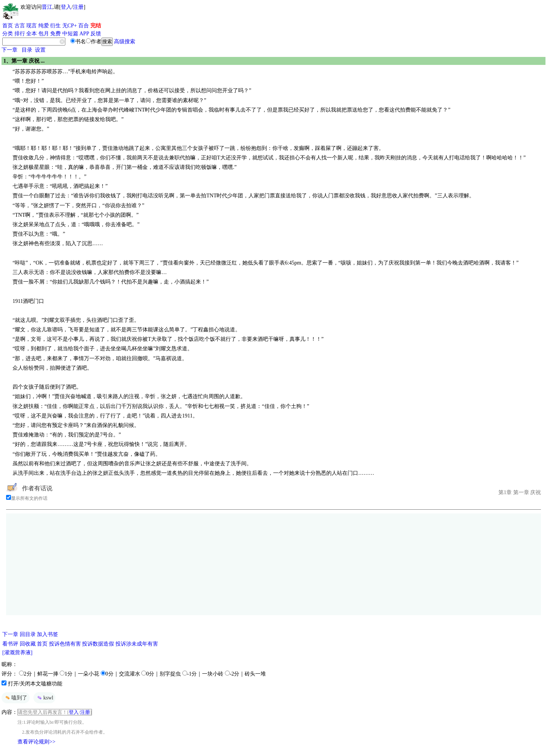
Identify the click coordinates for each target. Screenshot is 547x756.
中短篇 (70, 34)
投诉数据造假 (98, 644)
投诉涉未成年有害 (137, 644)
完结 (96, 26)
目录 (27, 50)
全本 (32, 34)
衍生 (55, 26)
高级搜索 (125, 42)
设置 (40, 50)
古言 (20, 26)
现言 (32, 26)
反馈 (96, 34)
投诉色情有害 (65, 644)
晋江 (47, 7)
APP (84, 34)
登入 (66, 7)
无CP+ (70, 26)
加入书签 (47, 634)
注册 (78, 7)
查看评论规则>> (36, 742)
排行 (20, 34)
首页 (8, 26)
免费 (55, 34)
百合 (84, 26)
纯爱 (44, 26)
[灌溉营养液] (17, 653)
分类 (8, 34)
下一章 (9, 50)
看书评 (10, 644)
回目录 (28, 634)
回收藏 (28, 644)
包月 (44, 34)
